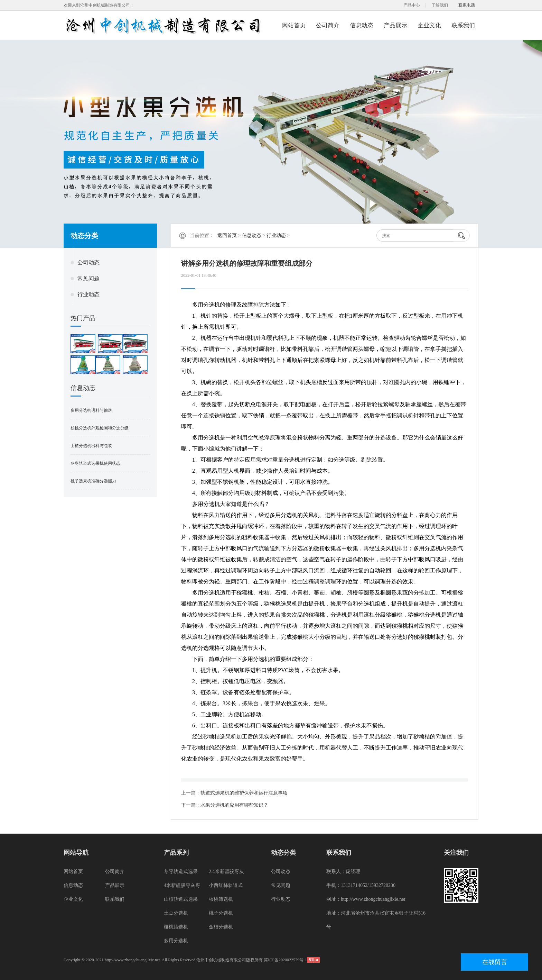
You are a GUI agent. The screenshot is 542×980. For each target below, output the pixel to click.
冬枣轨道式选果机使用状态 (95, 463)
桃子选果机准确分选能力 (93, 481)
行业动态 (88, 294)
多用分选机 (176, 941)
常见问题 (88, 278)
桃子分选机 (221, 913)
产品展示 (395, 25)
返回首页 (227, 235)
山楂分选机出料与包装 (91, 446)
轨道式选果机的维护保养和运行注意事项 (244, 793)
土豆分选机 (176, 913)
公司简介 (328, 25)
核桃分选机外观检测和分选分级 (100, 428)
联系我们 (463, 25)
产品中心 (412, 5)
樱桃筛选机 (176, 927)
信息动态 (362, 25)
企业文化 (429, 25)
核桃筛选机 (221, 899)
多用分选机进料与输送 (91, 410)
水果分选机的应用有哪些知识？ (234, 805)
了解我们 (440, 5)
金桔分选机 (221, 927)
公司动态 (88, 262)
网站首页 (294, 25)
